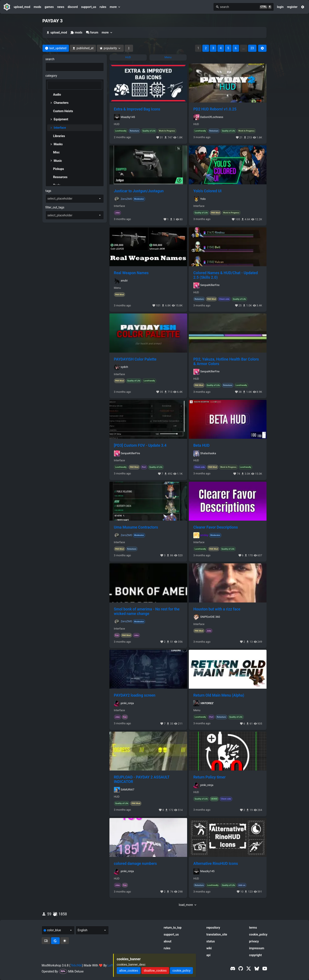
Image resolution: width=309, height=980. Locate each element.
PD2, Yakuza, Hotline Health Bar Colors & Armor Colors (226, 362)
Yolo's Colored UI (207, 191)
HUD (117, 124)
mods (37, 7)
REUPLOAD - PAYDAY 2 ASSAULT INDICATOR (142, 779)
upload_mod (22, 7)
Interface (120, 206)
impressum (257, 948)
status (211, 941)
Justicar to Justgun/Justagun (139, 191)
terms (253, 928)
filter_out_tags (55, 207)
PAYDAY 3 (53, 21)
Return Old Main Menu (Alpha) (219, 695)
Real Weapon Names (131, 273)
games (49, 7)
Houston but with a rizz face (217, 609)
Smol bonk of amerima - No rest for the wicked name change (147, 611)
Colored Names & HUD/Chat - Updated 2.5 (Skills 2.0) (226, 275)
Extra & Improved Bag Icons (137, 109)
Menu (117, 288)
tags (48, 191)
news (61, 7)
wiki (209, 948)
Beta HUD (201, 445)
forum (92, 33)
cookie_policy (258, 934)
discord (73, 7)
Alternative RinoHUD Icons (216, 864)
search (50, 59)
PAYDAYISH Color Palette (135, 359)
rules (103, 7)
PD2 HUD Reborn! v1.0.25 (215, 109)
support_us (89, 7)
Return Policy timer (209, 777)
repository (213, 928)
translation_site (217, 934)
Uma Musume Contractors (136, 527)
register (292, 7)
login (280, 7)
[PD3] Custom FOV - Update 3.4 (140, 445)
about (168, 941)
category (51, 76)
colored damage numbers (135, 864)
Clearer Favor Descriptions (216, 527)
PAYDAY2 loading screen (135, 695)
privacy (254, 941)
